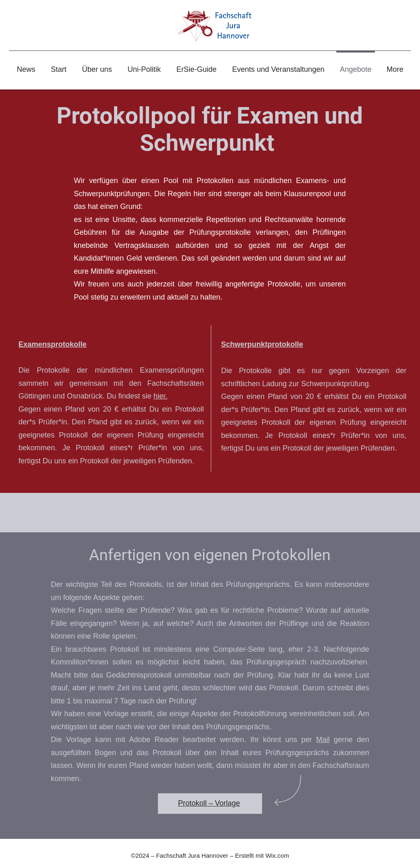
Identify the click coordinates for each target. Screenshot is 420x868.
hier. (160, 396)
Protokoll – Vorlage (209, 803)
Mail (323, 740)
